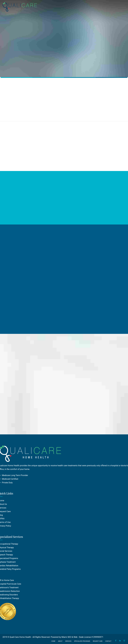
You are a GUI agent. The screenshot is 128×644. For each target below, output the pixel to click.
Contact (108, 641)
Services (68, 641)
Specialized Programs (82, 641)
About (60, 641)
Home (53, 641)
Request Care (98, 641)
